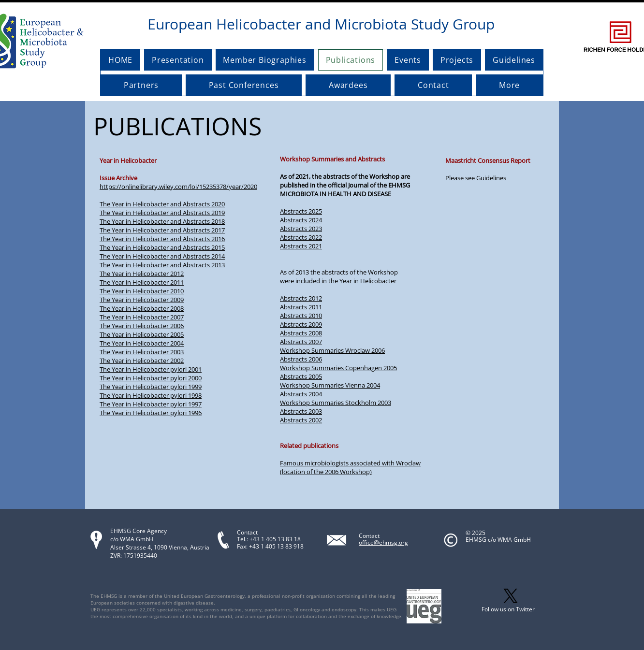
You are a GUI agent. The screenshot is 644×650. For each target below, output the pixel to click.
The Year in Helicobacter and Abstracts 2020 (162, 204)
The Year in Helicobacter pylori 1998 (151, 395)
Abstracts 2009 (301, 324)
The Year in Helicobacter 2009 (142, 300)
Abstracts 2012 (301, 298)
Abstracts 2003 (301, 411)
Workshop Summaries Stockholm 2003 (336, 403)
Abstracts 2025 (301, 211)
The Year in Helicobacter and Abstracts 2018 (162, 221)
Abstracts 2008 (301, 333)
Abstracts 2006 (301, 359)
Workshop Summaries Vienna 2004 (330, 385)
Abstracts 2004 (301, 394)
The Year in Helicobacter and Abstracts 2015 (162, 247)
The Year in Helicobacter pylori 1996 (151, 413)
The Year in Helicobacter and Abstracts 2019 (162, 213)
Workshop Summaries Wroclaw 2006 (332, 350)
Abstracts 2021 (301, 246)
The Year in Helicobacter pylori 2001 (151, 369)
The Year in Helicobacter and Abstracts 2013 (162, 265)
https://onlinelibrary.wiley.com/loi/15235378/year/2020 (178, 187)
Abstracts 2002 (301, 420)
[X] (511, 596)
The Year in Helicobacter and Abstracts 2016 (162, 239)
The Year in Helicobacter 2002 (142, 361)
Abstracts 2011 (301, 307)
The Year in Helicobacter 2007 (142, 317)
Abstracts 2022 (301, 237)
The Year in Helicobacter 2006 (142, 326)
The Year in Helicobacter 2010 (142, 291)
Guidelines (491, 178)
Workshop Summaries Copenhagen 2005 (338, 368)
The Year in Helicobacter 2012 (142, 274)
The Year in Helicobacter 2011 (142, 282)
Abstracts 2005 (301, 376)
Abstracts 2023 (301, 229)
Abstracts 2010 (301, 316)
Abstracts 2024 (301, 220)
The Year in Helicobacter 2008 (142, 308)
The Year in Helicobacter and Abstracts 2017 (162, 230)
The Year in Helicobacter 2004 (142, 343)
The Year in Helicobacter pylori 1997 (151, 404)
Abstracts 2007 (301, 342)
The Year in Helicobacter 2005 (142, 334)
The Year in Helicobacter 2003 (142, 352)
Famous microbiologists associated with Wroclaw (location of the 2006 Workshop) (350, 467)
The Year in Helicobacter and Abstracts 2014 (162, 256)
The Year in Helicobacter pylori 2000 (151, 378)
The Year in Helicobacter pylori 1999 (151, 387)
